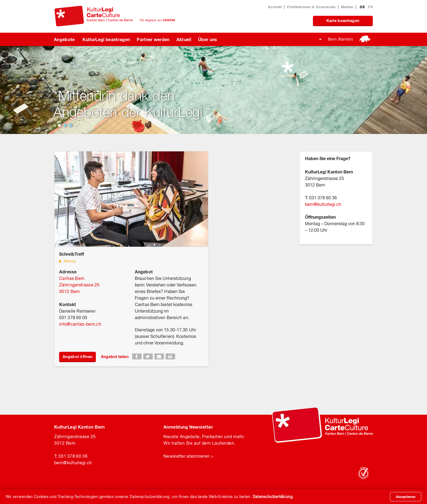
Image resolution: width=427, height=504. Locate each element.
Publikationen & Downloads (311, 7)
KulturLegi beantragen (106, 39)
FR (370, 7)
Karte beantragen (343, 21)
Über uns (208, 39)
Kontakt (275, 7)
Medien (347, 7)
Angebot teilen (115, 357)
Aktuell (184, 39)
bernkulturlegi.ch (323, 204)
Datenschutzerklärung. (273, 497)
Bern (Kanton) (340, 39)
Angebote (64, 39)
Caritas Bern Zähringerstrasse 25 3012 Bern (79, 285)
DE (363, 7)
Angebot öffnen (77, 357)
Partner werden (153, 39)
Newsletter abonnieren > (188, 456)
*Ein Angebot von (157, 20)
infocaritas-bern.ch (80, 324)
